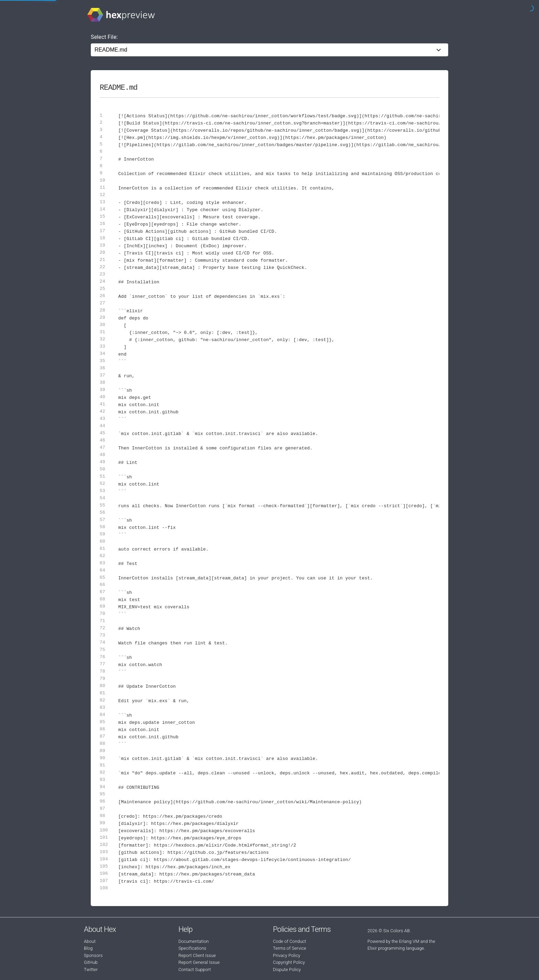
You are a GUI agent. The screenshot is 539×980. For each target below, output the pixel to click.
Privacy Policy (287, 955)
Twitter (91, 970)
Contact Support (195, 970)
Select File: (104, 37)
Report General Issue (199, 962)
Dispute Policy (287, 970)
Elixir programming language (396, 948)
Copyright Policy (289, 962)
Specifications (192, 948)
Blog (88, 948)
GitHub (91, 962)
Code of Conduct (290, 941)
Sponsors (93, 955)
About (90, 941)
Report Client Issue (197, 955)
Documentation (194, 941)
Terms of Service (290, 948)
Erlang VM (409, 941)
